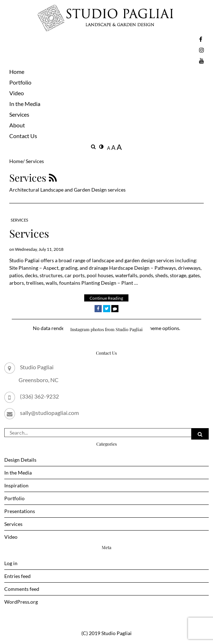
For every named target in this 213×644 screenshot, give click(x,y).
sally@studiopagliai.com (49, 413)
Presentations (20, 511)
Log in (11, 563)
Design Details (20, 460)
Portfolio (20, 82)
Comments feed (22, 589)
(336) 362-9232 (39, 396)
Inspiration (16, 485)
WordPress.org (21, 602)
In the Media (25, 104)
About (17, 125)
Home (17, 72)
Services (19, 114)
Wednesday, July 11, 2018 (39, 249)
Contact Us (23, 136)
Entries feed (17, 576)
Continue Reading (106, 298)
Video (17, 93)
